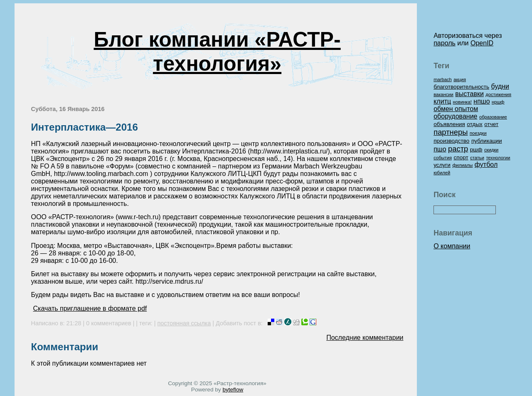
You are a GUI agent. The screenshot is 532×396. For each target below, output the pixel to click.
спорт (461, 157)
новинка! (462, 102)
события (443, 158)
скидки (491, 150)
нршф (498, 102)
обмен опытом (456, 109)
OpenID (482, 43)
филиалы (462, 165)
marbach (443, 79)
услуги (442, 165)
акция (460, 79)
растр (458, 149)
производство (451, 141)
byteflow (233, 390)
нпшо (482, 101)
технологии (498, 158)
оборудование (455, 116)
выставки (469, 94)
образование (493, 117)
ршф (476, 150)
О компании (452, 246)
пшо (440, 149)
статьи (477, 158)
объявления (449, 124)
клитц (442, 101)
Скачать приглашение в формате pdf (90, 308)
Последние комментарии (365, 338)
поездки (478, 133)
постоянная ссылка (184, 323)
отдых (475, 124)
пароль (445, 43)
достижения (498, 94)
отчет (491, 124)
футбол (486, 165)
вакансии (443, 94)
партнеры (451, 132)
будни (500, 86)
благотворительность (461, 87)
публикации (487, 141)
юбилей (442, 173)
